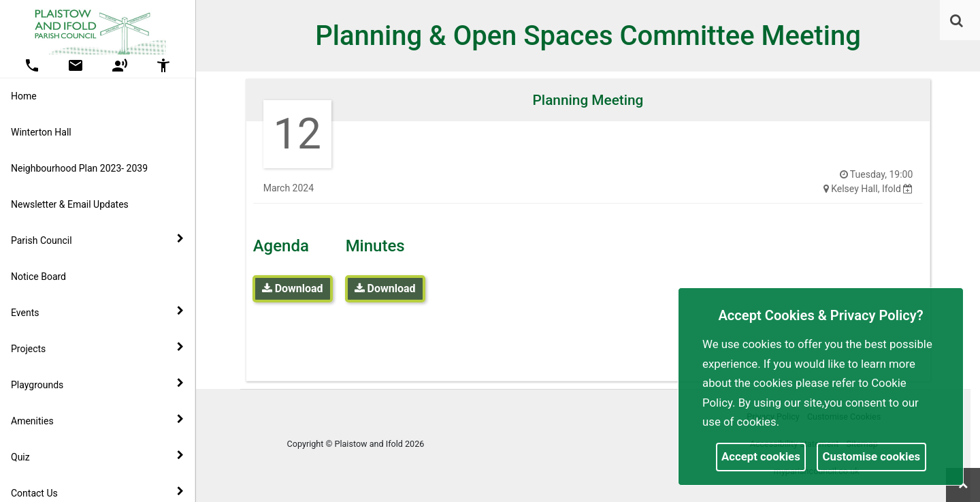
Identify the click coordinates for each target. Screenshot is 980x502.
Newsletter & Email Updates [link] (70, 204)
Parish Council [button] (97, 240)
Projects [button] (97, 348)
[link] (957, 20)
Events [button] (97, 312)
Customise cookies (872, 456)
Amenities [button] (97, 420)
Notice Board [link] (38, 277)
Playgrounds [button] (97, 384)
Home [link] (24, 96)
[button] (958, 22)
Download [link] (293, 288)
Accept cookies (761, 456)
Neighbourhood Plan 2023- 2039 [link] (79, 168)
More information (827, 422)
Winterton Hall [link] (41, 132)
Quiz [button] (97, 456)
